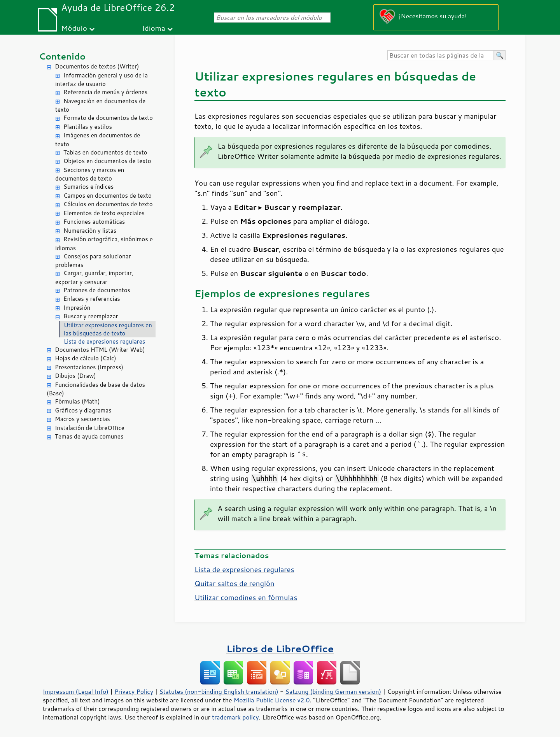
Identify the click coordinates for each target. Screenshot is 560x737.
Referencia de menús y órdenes (105, 92)
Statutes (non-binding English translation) (219, 691)
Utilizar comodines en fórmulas (246, 597)
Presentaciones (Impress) (89, 367)
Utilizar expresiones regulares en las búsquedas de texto (108, 329)
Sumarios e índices (88, 187)
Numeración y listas (90, 231)
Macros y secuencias (82, 419)
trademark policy (235, 717)
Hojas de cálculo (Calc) (86, 358)
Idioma (154, 28)
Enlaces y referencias (92, 299)
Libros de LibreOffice (280, 648)
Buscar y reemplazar (91, 316)
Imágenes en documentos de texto (98, 140)
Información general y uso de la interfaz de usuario (101, 80)
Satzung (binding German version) (333, 691)
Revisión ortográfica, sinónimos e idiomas (104, 244)
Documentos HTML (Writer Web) (100, 350)
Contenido (62, 56)
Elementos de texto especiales (104, 213)
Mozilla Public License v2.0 (272, 700)
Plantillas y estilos (88, 127)
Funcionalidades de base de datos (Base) (96, 389)
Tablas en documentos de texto (105, 152)
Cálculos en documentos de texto (108, 204)
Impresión (77, 308)
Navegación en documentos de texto (100, 105)
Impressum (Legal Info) (76, 691)
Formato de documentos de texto (108, 118)
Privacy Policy (134, 691)
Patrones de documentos (97, 290)
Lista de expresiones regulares (104, 341)
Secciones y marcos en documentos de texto (90, 174)
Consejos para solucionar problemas (93, 261)
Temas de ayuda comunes (89, 436)
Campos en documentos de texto (108, 196)
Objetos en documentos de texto (107, 161)
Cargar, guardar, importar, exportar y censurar (94, 277)
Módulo (74, 28)
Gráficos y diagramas (83, 410)
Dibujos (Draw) (75, 376)
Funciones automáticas (94, 222)
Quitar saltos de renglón (234, 583)
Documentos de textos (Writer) (97, 66)
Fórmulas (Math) (77, 401)
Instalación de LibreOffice (90, 428)
